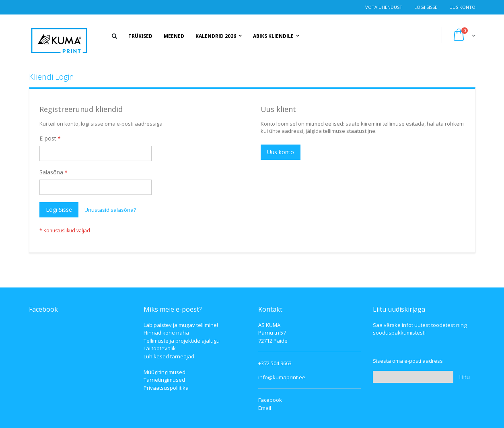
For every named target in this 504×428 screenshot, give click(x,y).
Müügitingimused (165, 372)
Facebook (270, 400)
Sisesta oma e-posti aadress (408, 361)
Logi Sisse (426, 7)
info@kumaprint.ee (282, 377)
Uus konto (462, 7)
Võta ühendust (384, 7)
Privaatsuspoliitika (166, 388)
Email (265, 408)
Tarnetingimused (164, 380)
